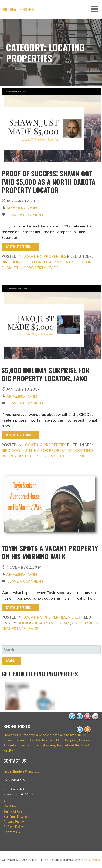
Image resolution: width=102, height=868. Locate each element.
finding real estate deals (43, 623)
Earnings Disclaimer (18, 816)
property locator (66, 456)
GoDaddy (94, 860)
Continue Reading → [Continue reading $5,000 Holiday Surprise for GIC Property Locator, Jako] (20, 435)
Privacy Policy (14, 821)
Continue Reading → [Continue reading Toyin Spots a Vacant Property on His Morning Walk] (20, 608)
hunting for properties (47, 450)
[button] (96, 9)
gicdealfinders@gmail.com (23, 771)
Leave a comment (25, 215)
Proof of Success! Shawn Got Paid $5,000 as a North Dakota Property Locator (48, 181)
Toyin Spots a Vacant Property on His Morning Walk (50, 552)
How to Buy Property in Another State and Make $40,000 (45, 735)
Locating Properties (45, 256)
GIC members (85, 623)
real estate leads (20, 628)
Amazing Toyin (22, 208)
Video (74, 617)
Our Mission (12, 806)
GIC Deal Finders (18, 9)
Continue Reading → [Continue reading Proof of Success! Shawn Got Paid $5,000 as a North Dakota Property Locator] (20, 247)
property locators (73, 262)
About (8, 801)
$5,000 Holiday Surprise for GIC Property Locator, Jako (46, 374)
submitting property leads (30, 268)
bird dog (11, 262)
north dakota (37, 262)
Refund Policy (14, 827)
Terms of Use (13, 811)
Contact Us (12, 832)
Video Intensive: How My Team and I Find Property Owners (47, 740)
